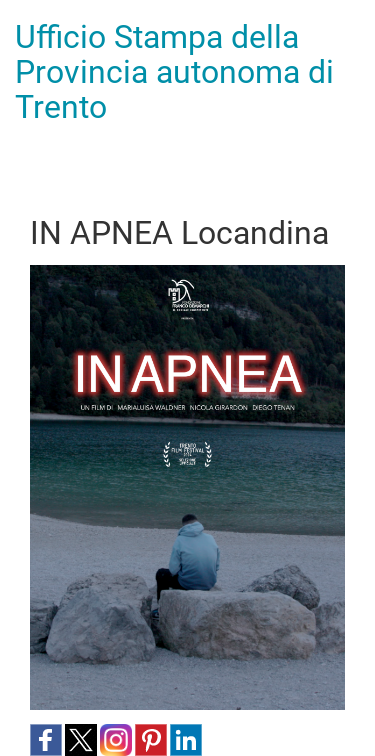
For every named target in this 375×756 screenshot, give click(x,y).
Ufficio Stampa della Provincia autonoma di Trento (174, 72)
